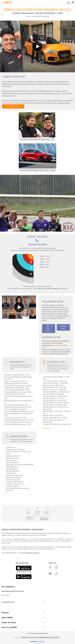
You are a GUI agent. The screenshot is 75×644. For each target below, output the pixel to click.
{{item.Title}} (5, 595)
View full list (47, 428)
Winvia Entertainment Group (31, 553)
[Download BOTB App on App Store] (24, 569)
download (55, 289)
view (48, 289)
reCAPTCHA (41, 641)
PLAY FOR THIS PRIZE (13, 106)
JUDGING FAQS (63, 327)
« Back (1, 14)
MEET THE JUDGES (49, 329)
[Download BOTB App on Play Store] (24, 577)
